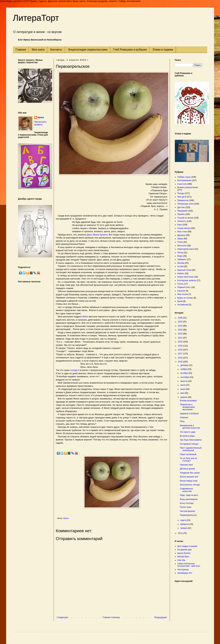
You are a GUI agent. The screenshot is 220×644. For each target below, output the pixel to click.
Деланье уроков (187, 469)
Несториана (183, 570)
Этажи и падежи (163, 50)
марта (183, 520)
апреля (184, 397)
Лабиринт (182, 259)
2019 (180, 346)
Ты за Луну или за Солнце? (188, 459)
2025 (180, 322)
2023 (180, 330)
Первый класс (184, 287)
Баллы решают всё (189, 477)
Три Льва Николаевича (191, 440)
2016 (180, 358)
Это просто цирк (188, 432)
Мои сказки (183, 294)
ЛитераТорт (36, 18)
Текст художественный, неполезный (191, 449)
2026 (180, 318)
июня (183, 389)
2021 (180, 338)
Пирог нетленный (188, 454)
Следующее (62, 617)
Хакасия (181, 291)
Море (180, 256)
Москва (181, 263)
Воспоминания (184, 180)
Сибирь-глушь (184, 177)
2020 (180, 342)
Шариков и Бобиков (189, 414)
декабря (184, 365)
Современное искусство (186, 490)
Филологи (182, 246)
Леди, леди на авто (189, 495)
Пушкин (181, 214)
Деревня (181, 235)
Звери (180, 239)
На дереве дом (185, 550)
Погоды (181, 193)
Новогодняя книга (186, 249)
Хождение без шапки (190, 473)
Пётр (182, 421)
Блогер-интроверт (188, 401)
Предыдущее (160, 617)
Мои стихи (182, 232)
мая (182, 393)
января (184, 528)
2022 (180, 334)
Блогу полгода (187, 503)
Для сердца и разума (187, 546)
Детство (181, 207)
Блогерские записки (187, 280)
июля (183, 385)
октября (184, 373)
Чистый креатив (187, 511)
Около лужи (185, 507)
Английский (183, 305)
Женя (85, 317)
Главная (21, 50)
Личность (182, 221)
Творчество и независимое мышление (187, 407)
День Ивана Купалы (97, 235)
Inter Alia (181, 560)
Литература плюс (186, 204)
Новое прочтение (186, 277)
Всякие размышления (188, 187)
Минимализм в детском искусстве (190, 427)
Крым (180, 301)
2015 (180, 362)
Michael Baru (183, 557)
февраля (185, 524)
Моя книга (38, 50)
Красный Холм (184, 270)
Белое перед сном (188, 481)
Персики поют (186, 465)
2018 (180, 350)
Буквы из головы (185, 298)
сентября (185, 377)
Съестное (182, 184)
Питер (180, 253)
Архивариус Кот (185, 573)
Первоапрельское (188, 515)
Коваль (181, 273)
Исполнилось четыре (190, 485)
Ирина (41, 117)
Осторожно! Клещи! (189, 444)
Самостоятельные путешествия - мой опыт (189, 565)
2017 (180, 354)
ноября (184, 369)
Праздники (182, 211)
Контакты (56, 50)
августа (184, 381)
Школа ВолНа (184, 553)
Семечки (184, 417)
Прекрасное (183, 200)
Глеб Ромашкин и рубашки (130, 50)
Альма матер (184, 228)
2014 (180, 533)
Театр (180, 242)
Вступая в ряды (187, 436)
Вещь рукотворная (189, 499)
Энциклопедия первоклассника (88, 50)
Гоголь (180, 284)
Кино (180, 225)
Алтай (180, 266)
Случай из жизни (185, 218)
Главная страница (111, 617)
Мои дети (182, 197)
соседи (74, 370)
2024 (180, 326)
